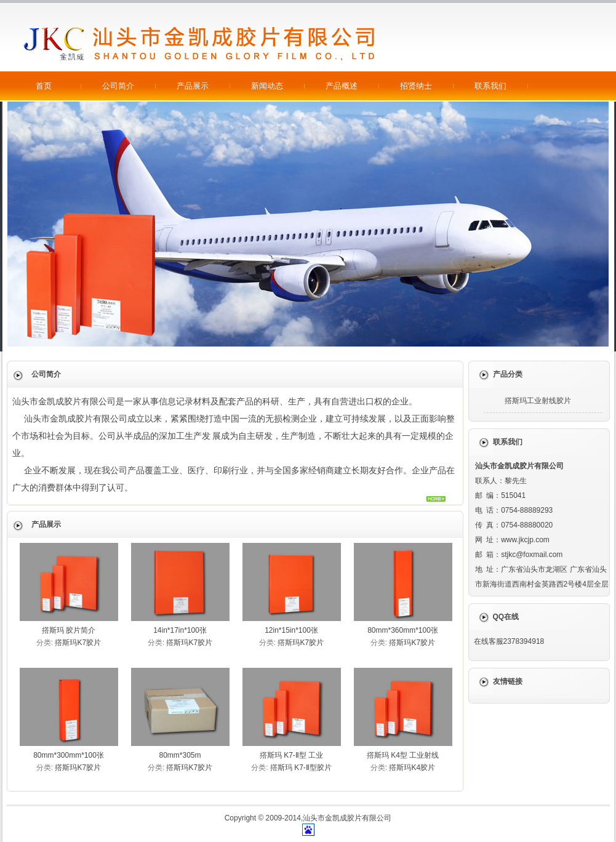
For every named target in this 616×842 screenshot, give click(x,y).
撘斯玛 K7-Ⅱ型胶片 (301, 768)
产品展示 (193, 86)
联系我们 (490, 86)
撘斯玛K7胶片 (78, 643)
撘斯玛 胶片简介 (69, 630)
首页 (44, 86)
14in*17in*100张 (180, 630)
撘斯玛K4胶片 (412, 768)
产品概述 (342, 86)
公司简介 (118, 86)
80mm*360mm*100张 (403, 630)
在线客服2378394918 (509, 641)
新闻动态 (267, 86)
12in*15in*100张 (291, 630)
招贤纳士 (416, 86)
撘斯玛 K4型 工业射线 (403, 755)
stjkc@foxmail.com (532, 555)
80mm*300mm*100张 (69, 755)
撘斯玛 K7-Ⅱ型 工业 (291, 755)
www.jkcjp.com (525, 540)
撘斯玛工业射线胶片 (538, 401)
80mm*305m (180, 755)
